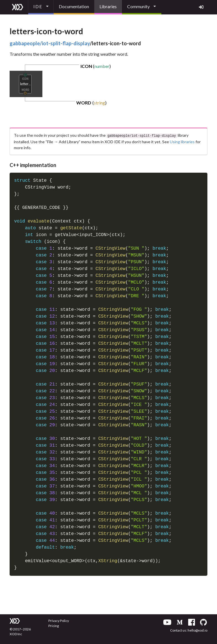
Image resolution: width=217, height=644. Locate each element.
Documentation (74, 6)
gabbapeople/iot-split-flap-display (50, 43)
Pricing (54, 625)
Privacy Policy (59, 620)
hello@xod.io (198, 630)
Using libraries (182, 141)
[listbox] (41, 7)
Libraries (108, 6)
